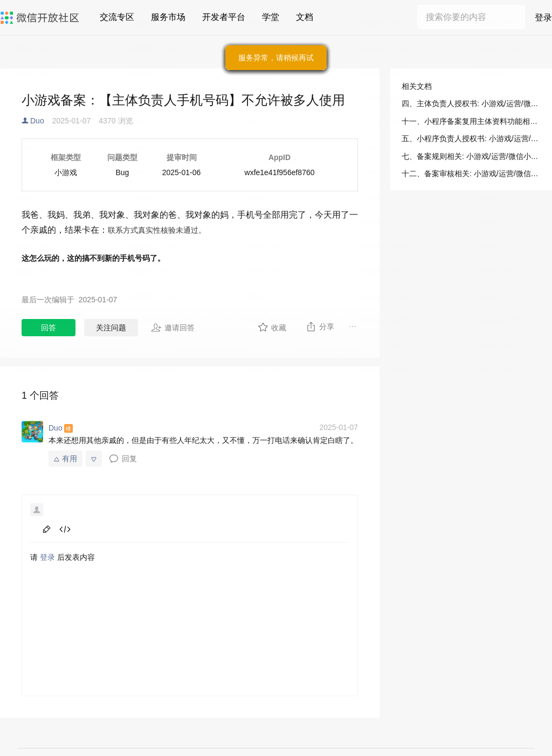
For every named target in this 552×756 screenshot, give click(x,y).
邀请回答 (173, 328)
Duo (37, 121)
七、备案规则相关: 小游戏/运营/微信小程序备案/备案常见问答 (471, 156)
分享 (320, 327)
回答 (49, 328)
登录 (543, 18)
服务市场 (168, 17)
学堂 (271, 17)
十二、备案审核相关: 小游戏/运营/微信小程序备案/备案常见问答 (471, 174)
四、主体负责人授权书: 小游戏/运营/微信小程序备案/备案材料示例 (471, 103)
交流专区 (117, 17)
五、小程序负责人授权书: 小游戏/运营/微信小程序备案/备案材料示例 (471, 138)
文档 (305, 17)
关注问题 (111, 328)
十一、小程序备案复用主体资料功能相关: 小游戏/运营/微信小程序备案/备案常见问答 (471, 121)
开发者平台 (224, 17)
